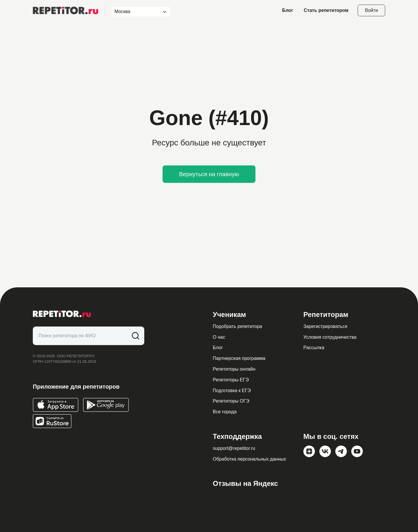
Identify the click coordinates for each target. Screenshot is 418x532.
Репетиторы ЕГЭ (231, 380)
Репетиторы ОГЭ (231, 401)
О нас (219, 337)
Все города (225, 412)
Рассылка (314, 348)
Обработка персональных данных (249, 459)
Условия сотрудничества (330, 337)
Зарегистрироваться (325, 326)
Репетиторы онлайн (234, 369)
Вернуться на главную (209, 174)
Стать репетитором (326, 10)
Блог (288, 10)
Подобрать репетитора (237, 326)
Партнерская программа (239, 358)
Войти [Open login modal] (371, 10)
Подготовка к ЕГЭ (232, 391)
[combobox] (136, 12)
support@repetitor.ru (234, 448)
